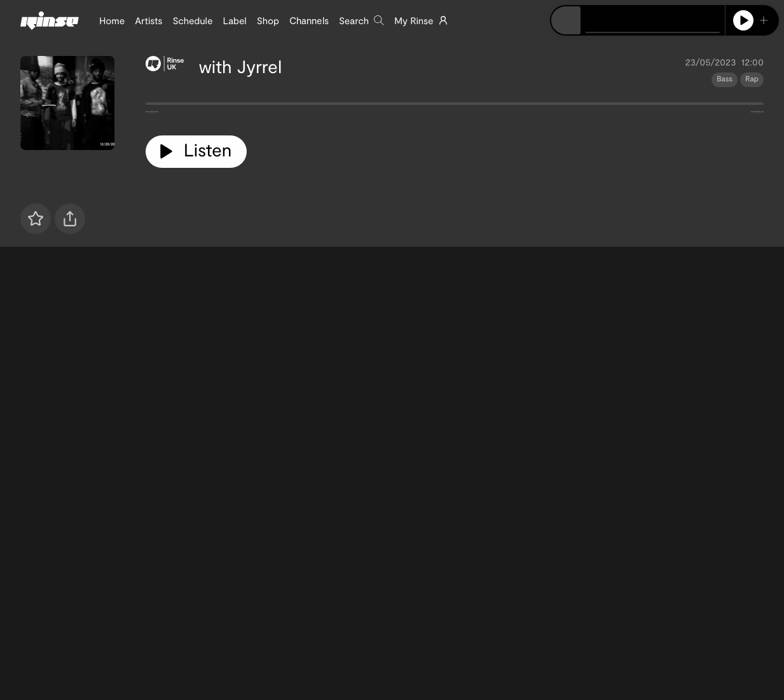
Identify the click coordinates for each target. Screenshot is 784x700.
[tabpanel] (455, 106)
